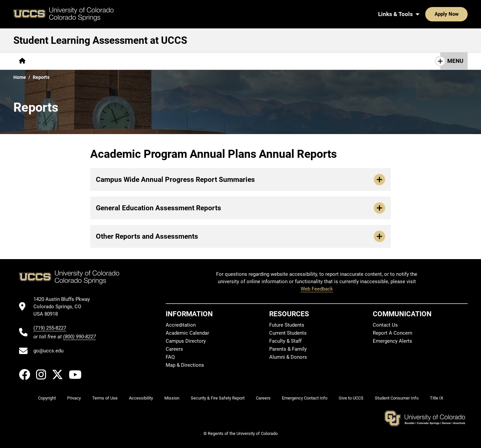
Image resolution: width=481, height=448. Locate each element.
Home (20, 77)
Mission (172, 398)
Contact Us (315, 61)
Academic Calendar (187, 333)
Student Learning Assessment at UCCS (100, 40)
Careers (174, 349)
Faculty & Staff (285, 341)
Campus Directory (186, 341)
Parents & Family (288, 349)
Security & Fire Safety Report (218, 398)
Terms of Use (105, 398)
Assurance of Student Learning (77, 61)
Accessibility (141, 398)
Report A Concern (392, 333)
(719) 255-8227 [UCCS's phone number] (50, 328)
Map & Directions (185, 365)
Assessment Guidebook (159, 61)
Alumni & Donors (288, 357)
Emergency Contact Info (305, 398)
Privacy (74, 398)
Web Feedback (317, 289)
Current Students (288, 333)
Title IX (437, 398)
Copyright (47, 398)
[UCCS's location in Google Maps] (65, 307)
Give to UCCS (351, 398)
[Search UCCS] (460, 14)
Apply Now (426, 14)
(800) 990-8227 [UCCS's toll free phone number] (79, 337)
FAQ (170, 357)
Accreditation (181, 325)
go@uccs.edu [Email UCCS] (48, 351)
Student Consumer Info (397, 398)
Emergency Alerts (392, 341)
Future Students (287, 325)
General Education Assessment (249, 61)
